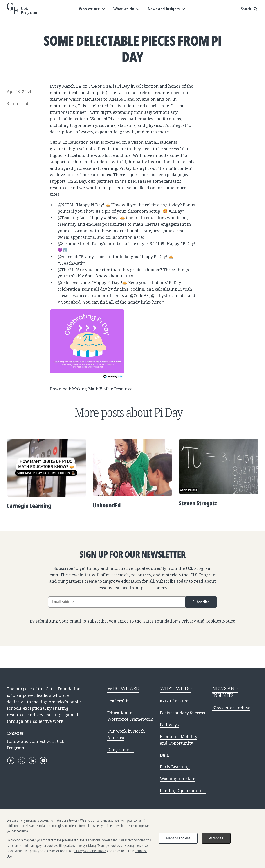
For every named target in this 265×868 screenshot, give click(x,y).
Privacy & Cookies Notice (90, 852)
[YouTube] (43, 761)
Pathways (169, 725)
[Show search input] (250, 9)
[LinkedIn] (32, 761)
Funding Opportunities (183, 791)
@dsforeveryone (74, 282)
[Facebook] (11, 761)
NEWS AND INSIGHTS (225, 692)
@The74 (65, 270)
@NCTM (65, 205)
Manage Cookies (178, 840)
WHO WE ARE (123, 688)
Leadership (118, 701)
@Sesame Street (73, 243)
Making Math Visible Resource (102, 389)
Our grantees (120, 750)
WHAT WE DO (176, 688)
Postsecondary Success (183, 713)
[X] (22, 761)
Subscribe (201, 602)
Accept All (216, 840)
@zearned (67, 257)
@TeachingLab (72, 218)
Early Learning (175, 767)
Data (164, 755)
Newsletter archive (231, 708)
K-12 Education (175, 701)
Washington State (178, 779)
